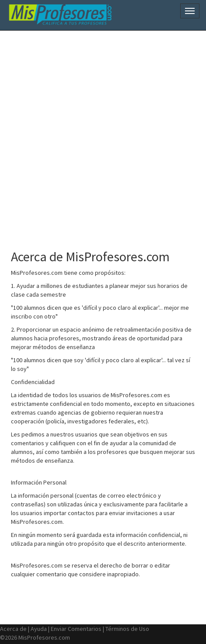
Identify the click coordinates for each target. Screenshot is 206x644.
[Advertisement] (103, 136)
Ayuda (39, 629)
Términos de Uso (127, 629)
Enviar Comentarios (76, 629)
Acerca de (13, 629)
